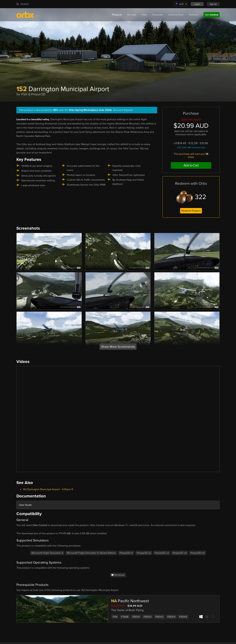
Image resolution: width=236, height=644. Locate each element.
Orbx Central (40, 525)
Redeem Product (191, 211)
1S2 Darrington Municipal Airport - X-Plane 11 (48, 489)
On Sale (132, 15)
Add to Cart (191, 165)
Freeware (157, 15)
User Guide (25, 505)
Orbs (144, 15)
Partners (194, 15)
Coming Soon (176, 15)
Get (212, 15)
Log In (197, 4)
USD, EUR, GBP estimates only (191, 148)
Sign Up (213, 4)
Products (117, 15)
